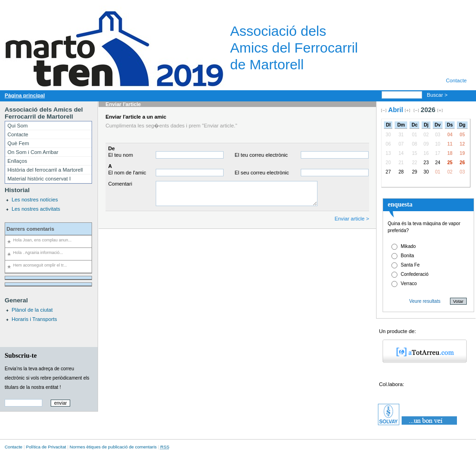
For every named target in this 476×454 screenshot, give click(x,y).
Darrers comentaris (30, 229)
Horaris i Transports (34, 319)
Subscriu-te (21, 355)
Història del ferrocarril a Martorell (45, 170)
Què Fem (18, 143)
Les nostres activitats (36, 209)
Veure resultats (425, 301)
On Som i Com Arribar (33, 152)
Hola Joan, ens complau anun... (42, 240)
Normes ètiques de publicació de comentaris (113, 447)
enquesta (400, 204)
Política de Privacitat (46, 447)
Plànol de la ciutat (32, 310)
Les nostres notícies (35, 200)
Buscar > (438, 95)
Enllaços (17, 161)
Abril (396, 110)
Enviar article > (352, 219)
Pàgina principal (25, 95)
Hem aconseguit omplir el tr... (40, 265)
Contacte (456, 80)
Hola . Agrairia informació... (38, 253)
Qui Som (18, 126)
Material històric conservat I (39, 179)
